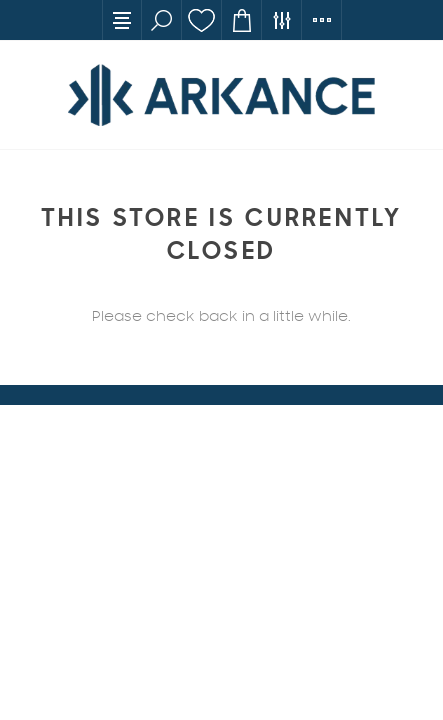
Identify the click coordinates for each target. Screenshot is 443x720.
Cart (242, 20)
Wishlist (202, 20)
